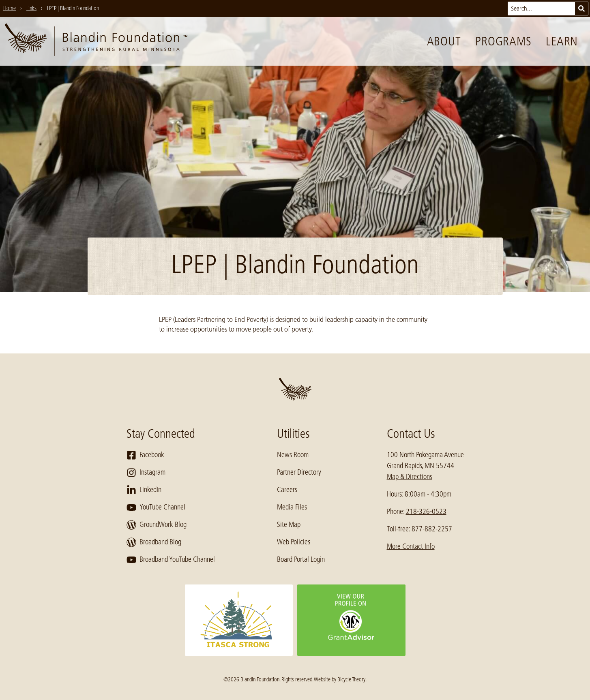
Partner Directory (299, 472)
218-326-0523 (426, 512)
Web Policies (294, 542)
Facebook (145, 455)
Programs (503, 41)
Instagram (146, 473)
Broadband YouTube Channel (171, 560)
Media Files (292, 507)
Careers (287, 490)
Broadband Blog (154, 542)
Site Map (289, 524)
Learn (562, 41)
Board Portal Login (301, 559)
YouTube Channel (156, 507)
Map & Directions (410, 477)
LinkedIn (144, 490)
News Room (293, 455)
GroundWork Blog (157, 525)
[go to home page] (96, 41)
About (444, 41)
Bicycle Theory (351, 679)
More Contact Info (411, 546)
